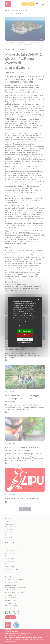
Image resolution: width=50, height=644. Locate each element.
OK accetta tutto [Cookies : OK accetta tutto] (25, 331)
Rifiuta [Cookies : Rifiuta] (25, 335)
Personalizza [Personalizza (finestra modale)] (25, 339)
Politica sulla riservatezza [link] (25, 343)
